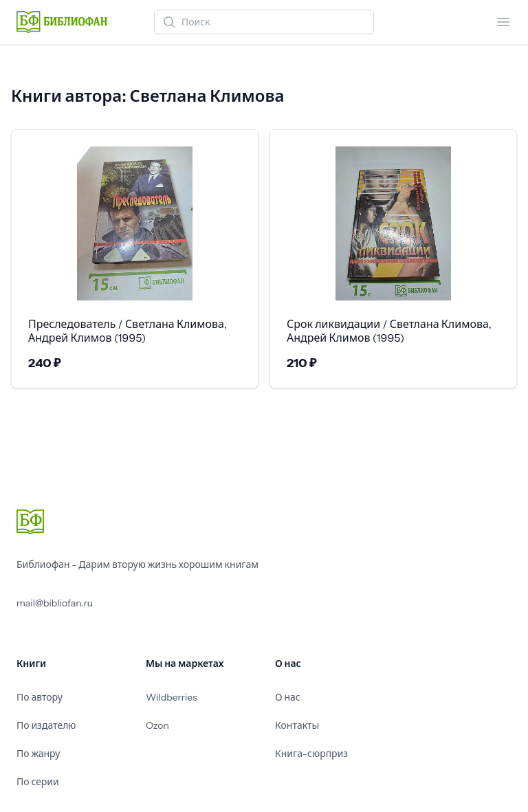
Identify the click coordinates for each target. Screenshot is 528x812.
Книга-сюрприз (311, 754)
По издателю (46, 725)
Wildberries (172, 697)
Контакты (297, 725)
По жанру (38, 754)
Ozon (157, 725)
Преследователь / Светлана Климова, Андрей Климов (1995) (128, 331)
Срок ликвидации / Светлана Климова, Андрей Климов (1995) (389, 331)
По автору (40, 697)
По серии (38, 782)
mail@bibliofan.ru (55, 603)
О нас (288, 697)
